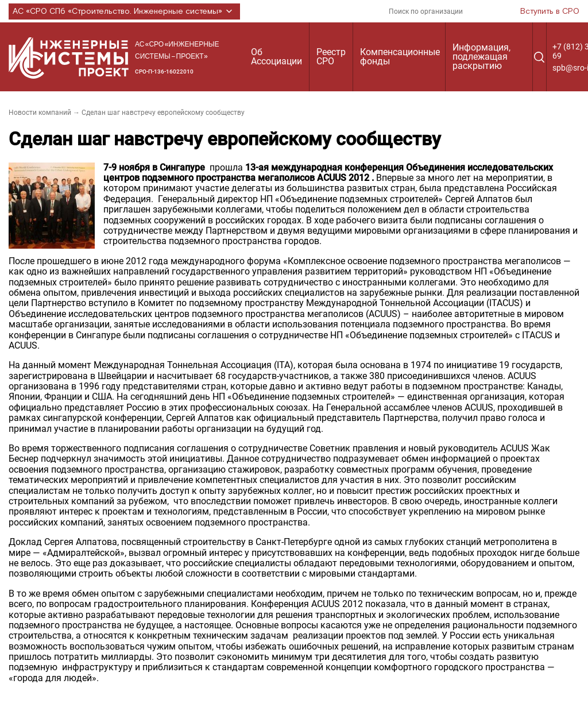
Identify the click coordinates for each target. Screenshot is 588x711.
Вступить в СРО (550, 11)
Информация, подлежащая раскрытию (481, 57)
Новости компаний (40, 113)
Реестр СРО (331, 57)
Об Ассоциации (276, 57)
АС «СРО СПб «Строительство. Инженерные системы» (124, 11)
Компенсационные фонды (400, 57)
